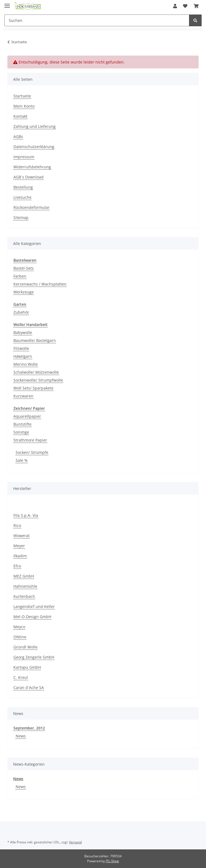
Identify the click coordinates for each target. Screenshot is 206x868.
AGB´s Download (28, 177)
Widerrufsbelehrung (32, 167)
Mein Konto (24, 106)
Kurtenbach (24, 596)
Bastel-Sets (24, 268)
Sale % (22, 460)
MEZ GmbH (24, 576)
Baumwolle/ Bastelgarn (35, 340)
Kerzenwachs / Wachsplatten (40, 284)
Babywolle (23, 332)
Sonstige (21, 432)
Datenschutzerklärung (34, 147)
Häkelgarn (23, 356)
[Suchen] (97, 20)
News (21, 736)
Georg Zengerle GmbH (34, 657)
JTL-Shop (112, 861)
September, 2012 (29, 728)
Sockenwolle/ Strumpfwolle (38, 380)
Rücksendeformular (32, 207)
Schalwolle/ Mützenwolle (36, 372)
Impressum (24, 157)
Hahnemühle (25, 586)
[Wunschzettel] (185, 6)
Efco (17, 566)
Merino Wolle (26, 364)
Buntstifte (22, 424)
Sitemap (21, 217)
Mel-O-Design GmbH (32, 617)
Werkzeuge (24, 292)
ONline (20, 637)
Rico (17, 525)
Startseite (22, 96)
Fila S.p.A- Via (26, 515)
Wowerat (22, 536)
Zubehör (21, 312)
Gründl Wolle (25, 647)
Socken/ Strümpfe (32, 452)
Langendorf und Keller (34, 606)
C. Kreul (21, 677)
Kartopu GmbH (27, 667)
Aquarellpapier (27, 416)
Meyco (19, 627)
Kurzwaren (23, 396)
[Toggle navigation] (7, 3)
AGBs (18, 136)
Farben (20, 276)
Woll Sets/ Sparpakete (33, 388)
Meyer (19, 546)
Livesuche (22, 197)
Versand (75, 842)
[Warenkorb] (196, 6)
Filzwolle (21, 348)
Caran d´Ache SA (29, 687)
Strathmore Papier (30, 440)
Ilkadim (20, 556)
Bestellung (23, 187)
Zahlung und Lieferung (35, 126)
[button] (175, 6)
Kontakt (20, 116)
